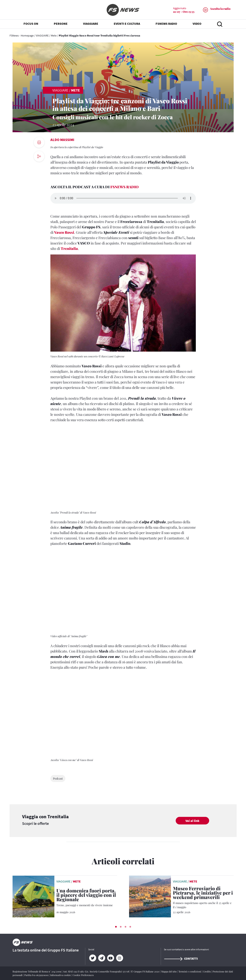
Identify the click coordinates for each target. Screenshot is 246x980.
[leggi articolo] (33, 896)
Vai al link (192, 821)
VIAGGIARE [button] (91, 24)
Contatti (181, 958)
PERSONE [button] (61, 24)
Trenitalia (69, 248)
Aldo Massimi (62, 140)
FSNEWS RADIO (124, 187)
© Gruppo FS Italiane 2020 (145, 971)
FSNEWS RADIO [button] (166, 24)
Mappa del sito (169, 971)
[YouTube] (111, 958)
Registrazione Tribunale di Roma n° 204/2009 (37, 971)
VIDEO (197, 24)
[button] (116, 927)
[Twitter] (93, 958)
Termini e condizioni (190, 971)
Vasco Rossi (64, 232)
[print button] (39, 142)
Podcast (58, 778)
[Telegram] (102, 958)
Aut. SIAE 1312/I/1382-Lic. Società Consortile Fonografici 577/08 (96, 971)
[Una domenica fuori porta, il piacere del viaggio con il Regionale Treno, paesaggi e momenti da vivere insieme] (87, 898)
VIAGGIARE (42, 35)
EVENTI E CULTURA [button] (127, 24)
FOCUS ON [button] (31, 24)
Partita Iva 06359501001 (37, 975)
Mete (54, 35)
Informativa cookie (61, 975)
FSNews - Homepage (22, 35)
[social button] (39, 156)
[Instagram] (120, 958)
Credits (207, 971)
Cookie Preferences (83, 975)
